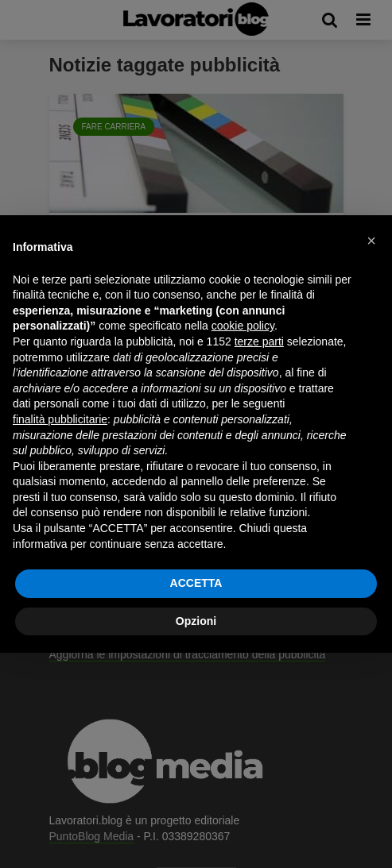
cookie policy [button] (243, 326)
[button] (371, 241)
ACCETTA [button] (196, 583)
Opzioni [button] (196, 621)
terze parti (259, 341)
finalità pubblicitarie (60, 419)
